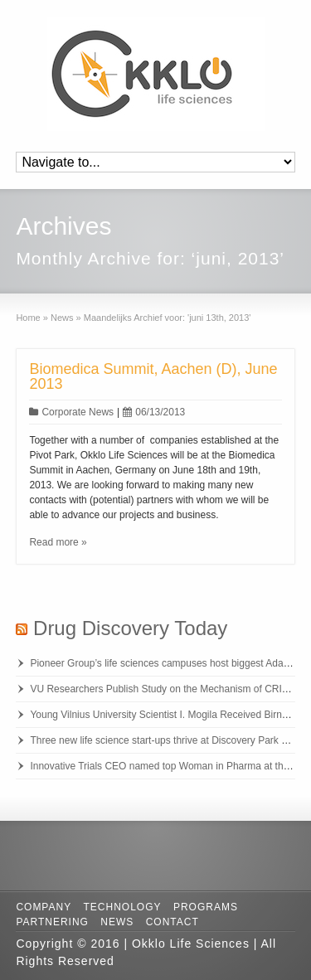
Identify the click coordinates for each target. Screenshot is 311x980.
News (117, 922)
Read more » (58, 542)
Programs (206, 907)
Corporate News (78, 412)
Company (44, 907)
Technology (123, 907)
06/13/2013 (154, 412)
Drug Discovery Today (130, 628)
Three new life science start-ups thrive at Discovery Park (154, 740)
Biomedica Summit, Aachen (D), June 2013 (153, 376)
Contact (173, 922)
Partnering (52, 922)
